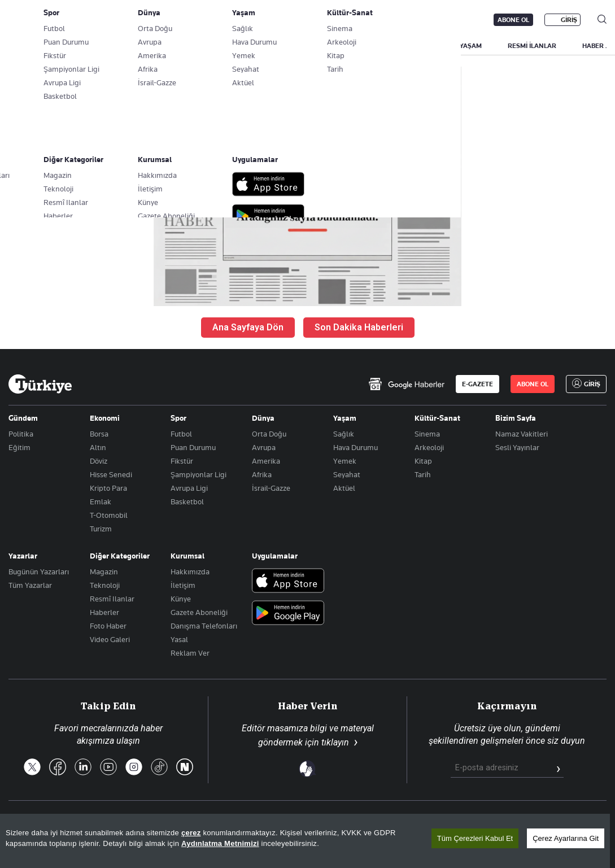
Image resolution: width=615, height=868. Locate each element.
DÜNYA (380, 46)
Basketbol (187, 501)
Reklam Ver (190, 653)
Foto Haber (108, 626)
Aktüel (344, 488)
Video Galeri (110, 639)
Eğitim (19, 447)
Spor (178, 418)
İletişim (183, 585)
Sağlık (344, 434)
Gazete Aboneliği (136, 20)
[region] (305, 841)
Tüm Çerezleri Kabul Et (475, 838)
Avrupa (264, 447)
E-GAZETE (477, 384)
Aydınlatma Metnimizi (220, 843)
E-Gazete (66, 20)
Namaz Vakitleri (522, 434)
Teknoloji (105, 585)
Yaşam (345, 418)
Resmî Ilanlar (112, 599)
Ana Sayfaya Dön (248, 327)
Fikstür (182, 461)
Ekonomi (105, 418)
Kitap (423, 461)
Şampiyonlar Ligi (199, 474)
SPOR (425, 46)
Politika (21, 434)
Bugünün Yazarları (39, 572)
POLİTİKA (273, 46)
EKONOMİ (328, 46)
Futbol (181, 434)
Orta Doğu (269, 434)
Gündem (23, 418)
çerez (191, 833)
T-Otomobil (109, 515)
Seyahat (347, 474)
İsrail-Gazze (271, 488)
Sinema (427, 434)
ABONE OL (513, 20)
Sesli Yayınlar (517, 447)
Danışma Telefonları (204, 626)
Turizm (101, 529)
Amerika (266, 461)
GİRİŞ (569, 20)
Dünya (263, 418)
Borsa (99, 434)
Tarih (423, 474)
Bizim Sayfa (516, 418)
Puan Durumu (193, 447)
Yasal (179, 639)
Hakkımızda (190, 572)
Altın (98, 447)
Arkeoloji (429, 447)
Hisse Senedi (111, 474)
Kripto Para (108, 488)
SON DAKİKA (35, 46)
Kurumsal (187, 556)
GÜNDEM (219, 46)
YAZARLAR (97, 46)
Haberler (104, 612)
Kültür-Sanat (437, 418)
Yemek (345, 461)
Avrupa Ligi (189, 488)
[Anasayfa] (40, 384)
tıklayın (335, 742)
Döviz (99, 461)
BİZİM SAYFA (159, 46)
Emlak (101, 501)
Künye (181, 599)
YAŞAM (471, 46)
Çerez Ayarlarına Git (566, 838)
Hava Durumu (356, 447)
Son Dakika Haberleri (359, 327)
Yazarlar (23, 556)
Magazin (104, 572)
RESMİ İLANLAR (532, 46)
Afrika (262, 474)
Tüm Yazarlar (30, 585)
